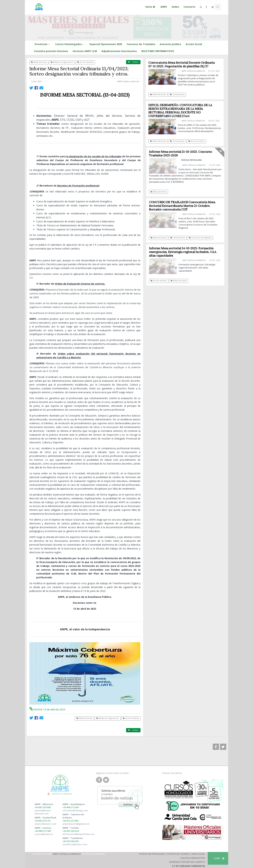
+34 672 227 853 (71, 821)
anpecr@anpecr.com (45, 824)
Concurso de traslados (202, 238)
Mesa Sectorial (39, 62)
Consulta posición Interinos (51, 51)
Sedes (175, 7)
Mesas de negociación (62, 62)
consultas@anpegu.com (75, 810)
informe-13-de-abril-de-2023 (47, 709)
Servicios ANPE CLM (85, 51)
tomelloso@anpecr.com (75, 844)
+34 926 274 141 (43, 821)
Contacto (189, 7)
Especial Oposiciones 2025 (106, 44)
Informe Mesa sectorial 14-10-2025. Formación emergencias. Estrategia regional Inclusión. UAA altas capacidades (184, 252)
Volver (133, 62)
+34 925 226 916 (71, 831)
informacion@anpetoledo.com (78, 834)
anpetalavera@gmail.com (76, 824)
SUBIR (219, 858)
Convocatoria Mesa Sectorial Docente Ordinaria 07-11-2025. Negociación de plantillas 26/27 (182, 64)
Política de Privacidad (152, 854)
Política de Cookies (178, 854)
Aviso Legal (198, 854)
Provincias (43, 44)
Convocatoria (177, 94)
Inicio (151, 7)
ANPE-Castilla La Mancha (128, 81)
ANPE (164, 7)
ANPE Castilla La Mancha (67, 854)
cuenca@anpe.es (44, 834)
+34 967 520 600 (43, 807)
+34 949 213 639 (71, 807)
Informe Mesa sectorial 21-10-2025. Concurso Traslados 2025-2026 (182, 154)
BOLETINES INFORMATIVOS (158, 51)
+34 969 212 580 (43, 831)
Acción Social (194, 44)
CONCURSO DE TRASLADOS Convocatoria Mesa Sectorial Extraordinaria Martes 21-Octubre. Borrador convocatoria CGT (184, 206)
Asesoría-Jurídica (170, 44)
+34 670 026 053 (71, 841)
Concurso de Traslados (141, 44)
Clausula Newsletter (192, 858)
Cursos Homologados (70, 44)
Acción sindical (85, 62)
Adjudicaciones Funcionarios (119, 51)
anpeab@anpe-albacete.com (43, 812)
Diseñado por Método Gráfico (187, 862)
